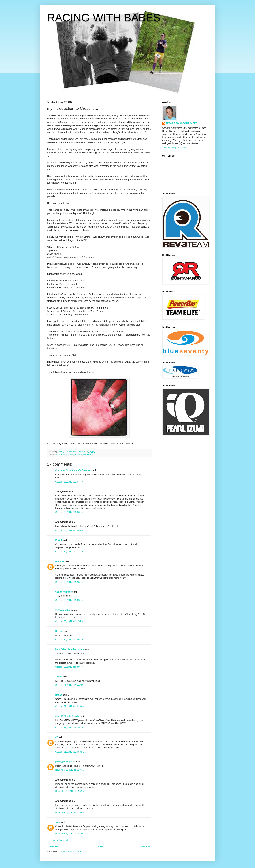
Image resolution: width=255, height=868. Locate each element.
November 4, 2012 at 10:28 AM (70, 834)
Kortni (59, 540)
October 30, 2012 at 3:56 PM (69, 640)
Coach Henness (64, 592)
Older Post (145, 846)
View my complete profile (174, 148)
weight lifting (89, 455)
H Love (59, 631)
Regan (59, 695)
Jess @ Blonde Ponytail (68, 716)
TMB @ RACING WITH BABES (182, 123)
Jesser (59, 677)
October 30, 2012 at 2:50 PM (69, 582)
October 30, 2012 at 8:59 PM (69, 667)
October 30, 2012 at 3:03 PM (69, 600)
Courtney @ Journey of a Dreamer (73, 470)
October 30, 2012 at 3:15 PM (69, 621)
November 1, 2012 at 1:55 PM (70, 791)
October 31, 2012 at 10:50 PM (70, 752)
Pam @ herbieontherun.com (70, 649)
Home (100, 846)
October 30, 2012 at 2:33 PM (69, 552)
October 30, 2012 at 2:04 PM (69, 482)
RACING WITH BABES (104, 18)
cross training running (65, 455)
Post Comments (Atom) (72, 852)
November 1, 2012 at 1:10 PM (70, 770)
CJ (57, 737)
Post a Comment (60, 840)
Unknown (60, 561)
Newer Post (54, 846)
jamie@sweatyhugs (66, 762)
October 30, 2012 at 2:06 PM (69, 512)
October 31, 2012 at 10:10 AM (70, 706)
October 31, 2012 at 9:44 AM (69, 685)
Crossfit (79, 455)
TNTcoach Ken (63, 610)
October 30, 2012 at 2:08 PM (69, 530)
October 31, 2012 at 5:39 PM (69, 728)
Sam (58, 822)
